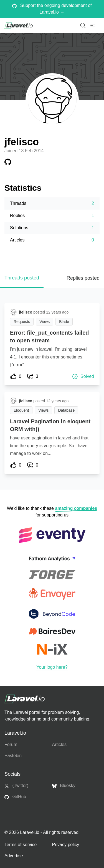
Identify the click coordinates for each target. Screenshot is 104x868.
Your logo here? (52, 667)
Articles (59, 744)
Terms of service (21, 845)
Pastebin (13, 756)
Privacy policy (66, 845)
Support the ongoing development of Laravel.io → (52, 9)
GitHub (15, 797)
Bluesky (64, 786)
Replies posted (83, 278)
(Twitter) (16, 786)
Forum (11, 744)
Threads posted (22, 278)
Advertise (14, 856)
